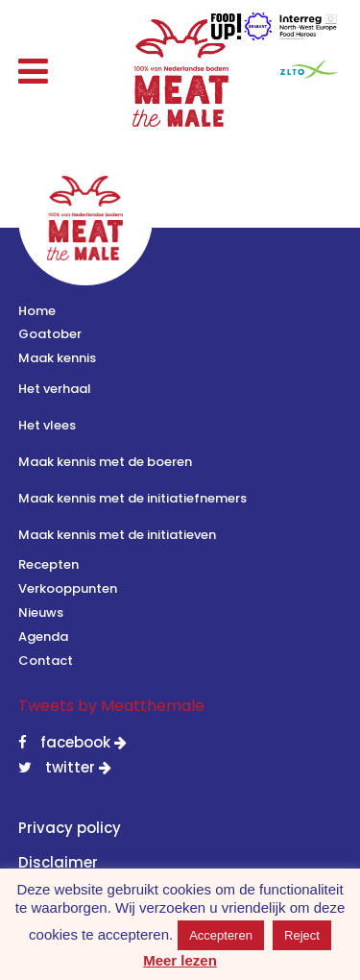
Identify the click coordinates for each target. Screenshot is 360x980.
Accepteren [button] (221, 935)
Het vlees (47, 425)
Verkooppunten (68, 588)
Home (37, 311)
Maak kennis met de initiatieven (117, 535)
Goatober (50, 334)
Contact (46, 661)
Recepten (48, 564)
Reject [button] (302, 935)
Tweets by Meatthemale (111, 706)
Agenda (43, 637)
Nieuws (41, 612)
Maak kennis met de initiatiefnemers (132, 498)
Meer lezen (180, 960)
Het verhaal (55, 389)
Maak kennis (57, 358)
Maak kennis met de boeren (105, 462)
